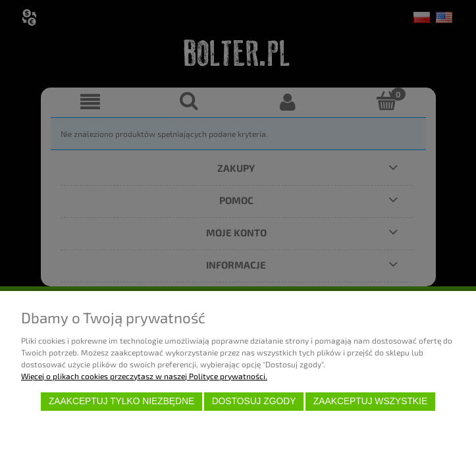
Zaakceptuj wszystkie (370, 401)
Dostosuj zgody (254, 401)
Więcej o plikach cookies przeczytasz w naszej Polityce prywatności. (144, 376)
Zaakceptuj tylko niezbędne (121, 401)
